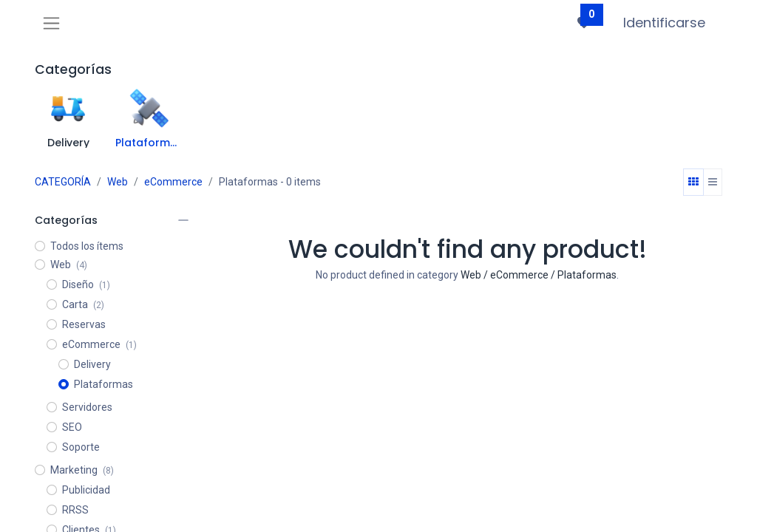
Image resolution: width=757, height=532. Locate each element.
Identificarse (664, 23)
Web (118, 182)
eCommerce (173, 182)
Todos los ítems (87, 246)
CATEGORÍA (63, 182)
